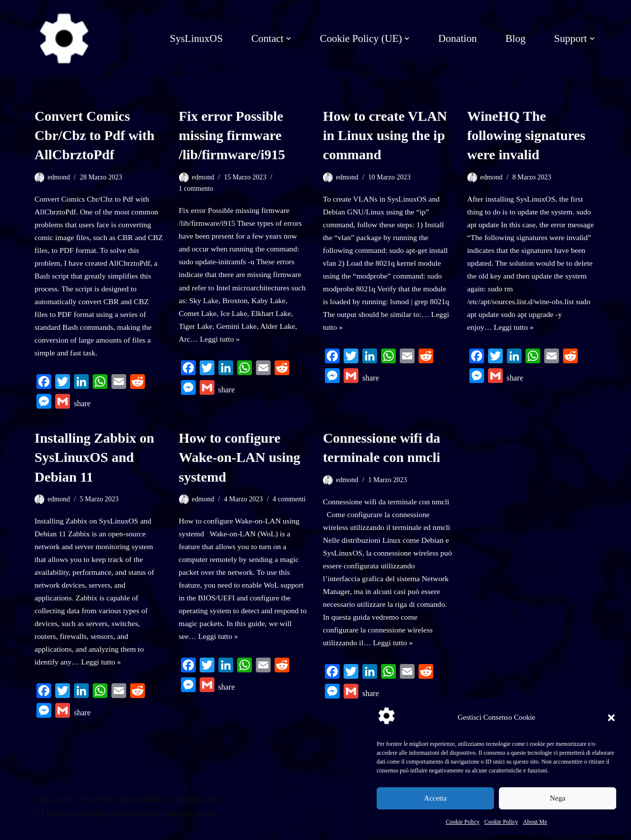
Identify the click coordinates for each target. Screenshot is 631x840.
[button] (611, 718)
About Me (535, 822)
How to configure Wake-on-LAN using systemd (240, 465)
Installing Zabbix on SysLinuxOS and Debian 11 (94, 465)
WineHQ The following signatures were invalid (526, 135)
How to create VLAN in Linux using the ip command (385, 135)
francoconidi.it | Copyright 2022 (171, 814)
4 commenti (291, 506)
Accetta (435, 798)
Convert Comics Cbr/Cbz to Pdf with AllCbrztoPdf (94, 135)
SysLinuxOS (196, 38)
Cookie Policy (462, 822)
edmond (59, 177)
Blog (515, 38)
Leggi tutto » (221, 345)
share (82, 411)
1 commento (197, 189)
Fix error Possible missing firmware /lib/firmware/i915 (232, 135)
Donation (457, 38)
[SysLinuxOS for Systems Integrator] (64, 38)
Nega (558, 798)
